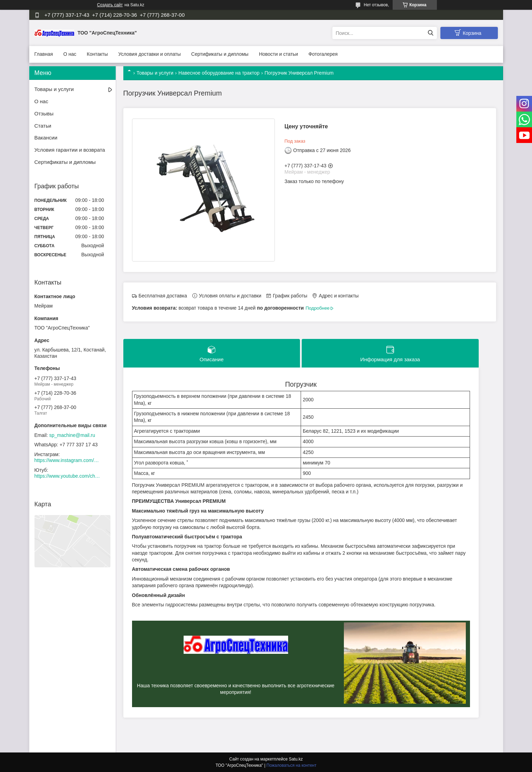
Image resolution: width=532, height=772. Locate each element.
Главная (44, 54)
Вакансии (46, 138)
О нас (70, 54)
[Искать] (431, 33)
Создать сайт (110, 5)
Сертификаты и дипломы (220, 54)
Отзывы (44, 113)
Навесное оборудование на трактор (219, 73)
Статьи (43, 126)
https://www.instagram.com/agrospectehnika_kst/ (68, 460)
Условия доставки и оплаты (150, 54)
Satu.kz (296, 759)
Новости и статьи (278, 54)
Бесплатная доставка (163, 296)
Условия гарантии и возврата (70, 150)
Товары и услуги (155, 73)
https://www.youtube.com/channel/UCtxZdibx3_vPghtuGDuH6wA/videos (68, 476)
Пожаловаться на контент (291, 765)
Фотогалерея (323, 54)
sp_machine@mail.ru (72, 435)
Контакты (97, 54)
